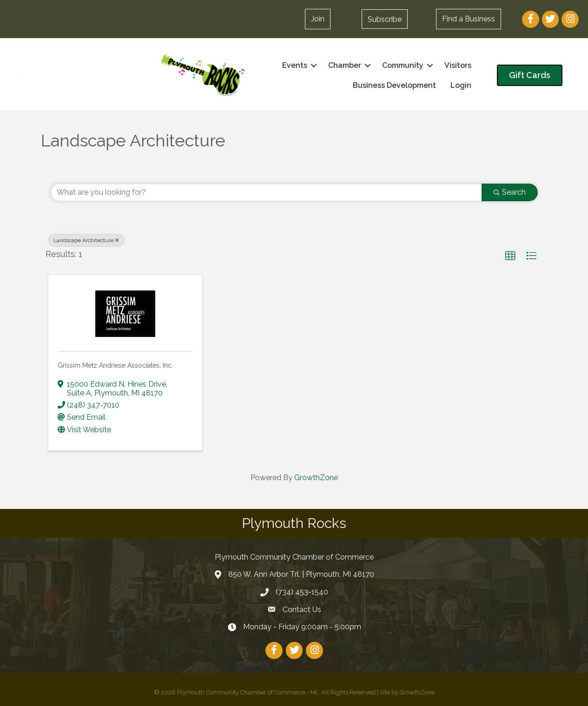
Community (403, 65)
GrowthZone (316, 478)
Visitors (458, 65)
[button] (385, 19)
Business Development (394, 85)
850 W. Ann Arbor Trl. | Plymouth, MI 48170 (301, 574)
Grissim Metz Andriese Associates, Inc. (115, 365)
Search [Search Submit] (510, 192)
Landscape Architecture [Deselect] (86, 240)
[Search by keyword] (266, 192)
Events (295, 65)
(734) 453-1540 (302, 592)
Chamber (345, 65)
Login (461, 85)
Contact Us (302, 610)
